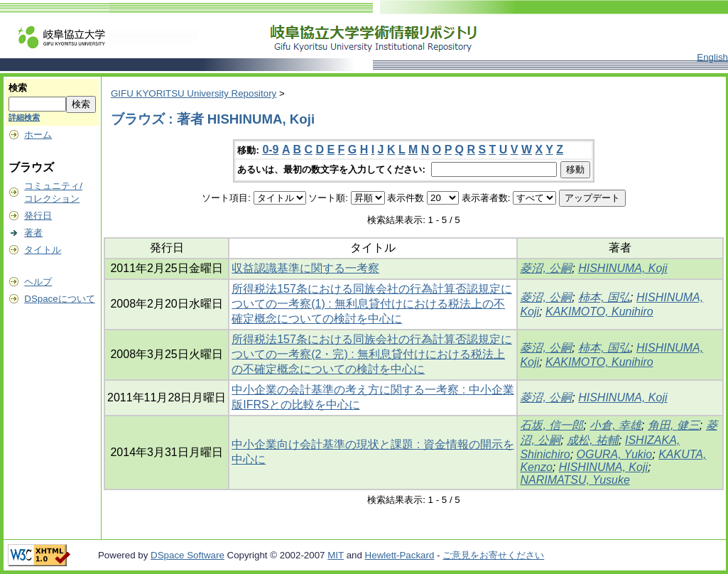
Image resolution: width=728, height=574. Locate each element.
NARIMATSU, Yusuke (575, 480)
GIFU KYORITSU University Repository (194, 93)
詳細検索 (24, 117)
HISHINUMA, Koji (623, 268)
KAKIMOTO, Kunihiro (599, 312)
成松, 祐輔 (593, 440)
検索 (18, 88)
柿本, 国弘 (604, 297)
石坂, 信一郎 (552, 425)
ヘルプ (38, 282)
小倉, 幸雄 (615, 425)
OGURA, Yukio (615, 454)
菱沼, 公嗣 (546, 268)
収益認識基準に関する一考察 (305, 268)
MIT (336, 555)
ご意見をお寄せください (493, 555)
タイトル (43, 250)
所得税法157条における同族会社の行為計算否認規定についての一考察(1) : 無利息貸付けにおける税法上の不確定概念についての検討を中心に (372, 304)
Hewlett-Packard (400, 555)
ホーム (38, 135)
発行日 (38, 216)
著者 (33, 233)
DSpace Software (188, 555)
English (712, 57)
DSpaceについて (59, 299)
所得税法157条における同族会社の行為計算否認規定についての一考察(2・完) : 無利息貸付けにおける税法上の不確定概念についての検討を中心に (372, 354)
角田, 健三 (674, 425)
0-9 (270, 150)
